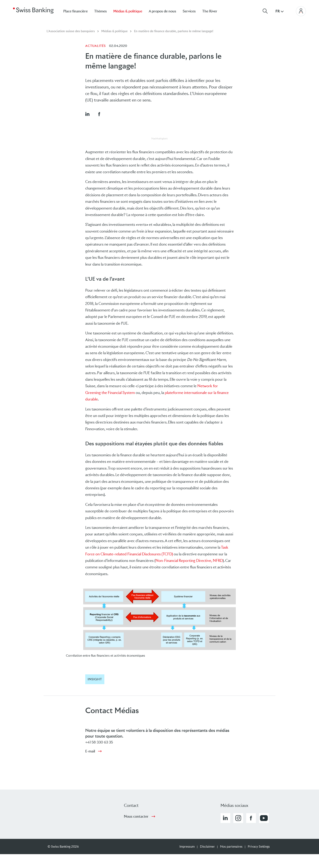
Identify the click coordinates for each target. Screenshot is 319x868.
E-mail (90, 751)
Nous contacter (136, 816)
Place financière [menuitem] (75, 11)
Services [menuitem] (189, 11)
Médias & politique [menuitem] (128, 11)
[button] (87, 114)
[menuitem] (213, 11)
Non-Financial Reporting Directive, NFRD (189, 561)
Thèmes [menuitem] (101, 11)
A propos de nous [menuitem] (162, 11)
